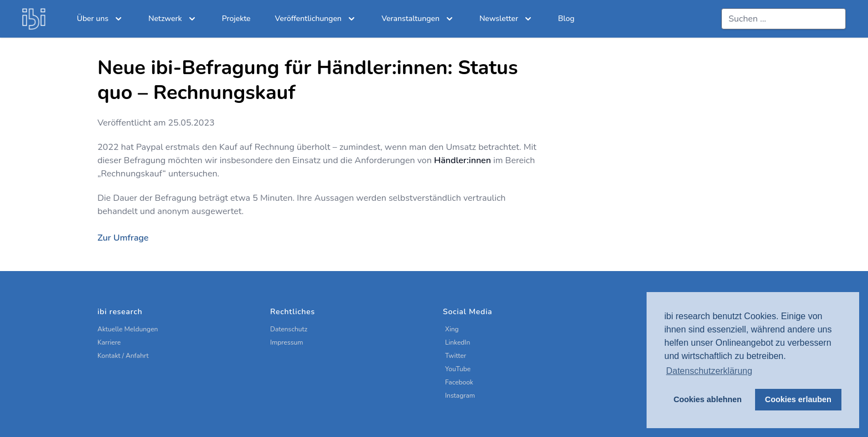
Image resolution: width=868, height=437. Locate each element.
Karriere (109, 342)
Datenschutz (289, 329)
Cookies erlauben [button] (798, 399)
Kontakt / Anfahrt (123, 356)
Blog (566, 19)
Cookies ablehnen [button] (708, 399)
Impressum (287, 342)
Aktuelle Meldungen (128, 329)
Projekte (236, 19)
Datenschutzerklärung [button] (709, 371)
